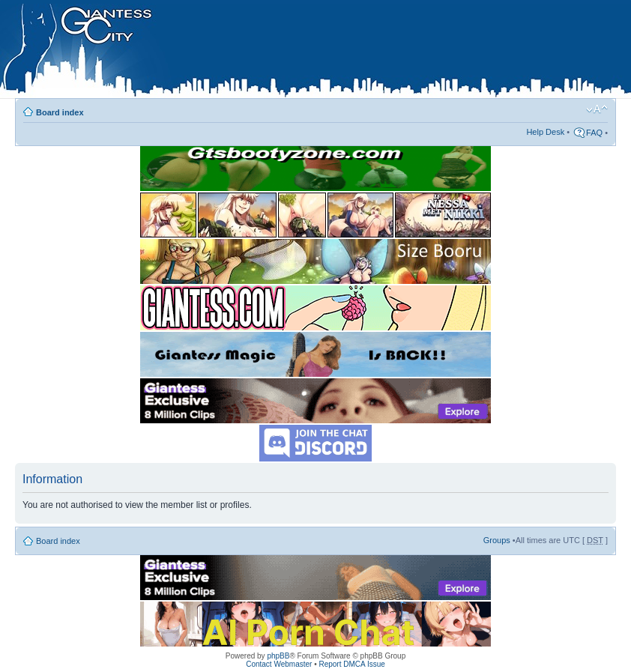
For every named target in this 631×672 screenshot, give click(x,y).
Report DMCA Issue (351, 664)
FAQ (594, 133)
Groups (497, 540)
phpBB (278, 656)
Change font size (597, 109)
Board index (60, 112)
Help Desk (545, 132)
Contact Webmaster (279, 664)
